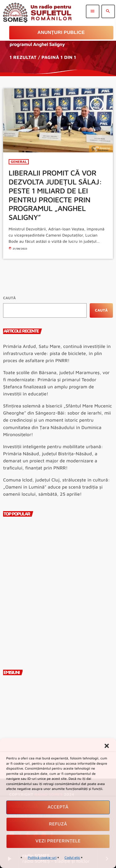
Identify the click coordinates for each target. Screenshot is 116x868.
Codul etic (73, 858)
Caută (9, 298)
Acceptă (58, 807)
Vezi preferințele (58, 841)
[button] (107, 746)
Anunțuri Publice (61, 33)
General (19, 162)
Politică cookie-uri (42, 858)
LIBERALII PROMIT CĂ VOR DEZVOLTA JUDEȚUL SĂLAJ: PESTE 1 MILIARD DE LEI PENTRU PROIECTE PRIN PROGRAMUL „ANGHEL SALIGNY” (55, 195)
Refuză (58, 824)
